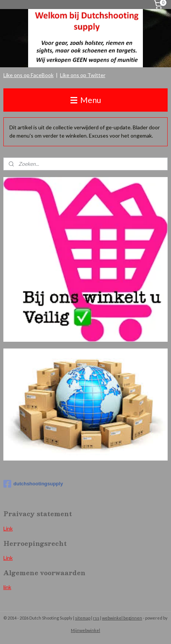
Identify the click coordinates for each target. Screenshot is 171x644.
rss (96, 618)
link (7, 587)
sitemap (83, 618)
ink (9, 558)
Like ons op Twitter (83, 75)
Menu (86, 100)
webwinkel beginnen (122, 618)
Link (8, 528)
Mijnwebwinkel (85, 630)
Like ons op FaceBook (28, 75)
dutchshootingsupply (33, 484)
